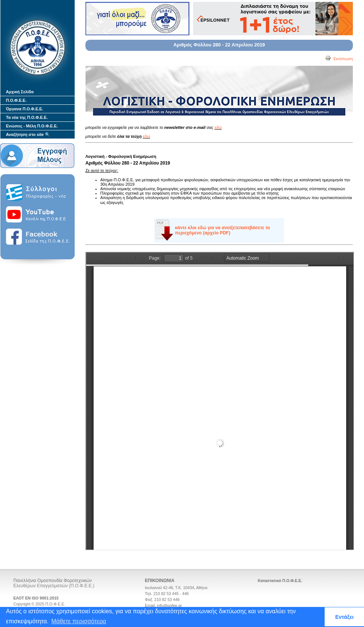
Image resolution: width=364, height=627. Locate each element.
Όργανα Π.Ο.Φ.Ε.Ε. (25, 109)
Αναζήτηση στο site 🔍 (28, 134)
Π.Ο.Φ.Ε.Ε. (16, 100)
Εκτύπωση (339, 59)
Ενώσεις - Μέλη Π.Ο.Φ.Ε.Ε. (32, 126)
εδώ (218, 127)
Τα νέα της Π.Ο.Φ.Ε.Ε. (27, 117)
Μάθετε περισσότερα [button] (79, 621)
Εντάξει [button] (344, 617)
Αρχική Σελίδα (20, 92)
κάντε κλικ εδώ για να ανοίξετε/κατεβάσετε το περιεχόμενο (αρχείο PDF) (222, 230)
